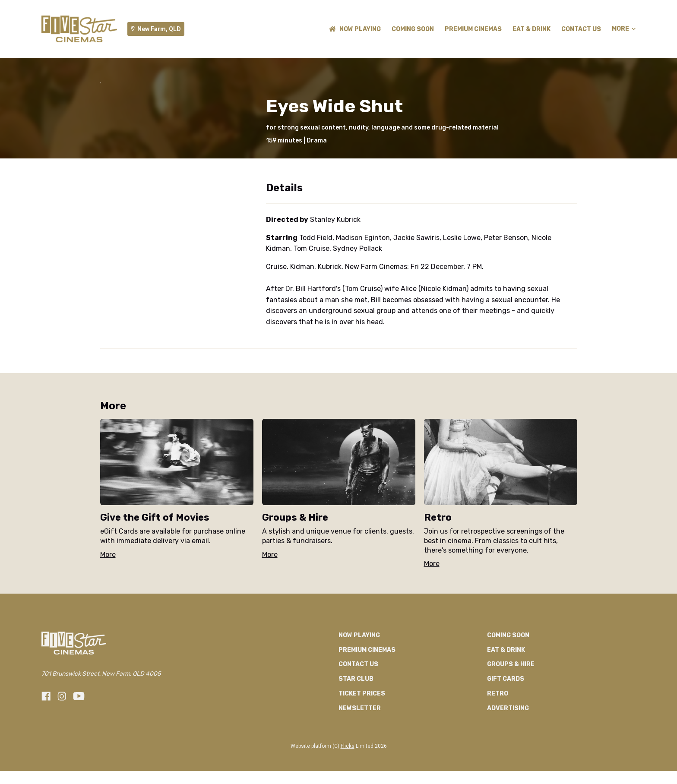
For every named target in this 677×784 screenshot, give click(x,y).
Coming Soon (413, 29)
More (624, 29)
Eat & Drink (531, 29)
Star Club (356, 767)
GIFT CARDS (506, 767)
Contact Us (581, 29)
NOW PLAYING (355, 29)
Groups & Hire (511, 753)
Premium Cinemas (473, 29)
